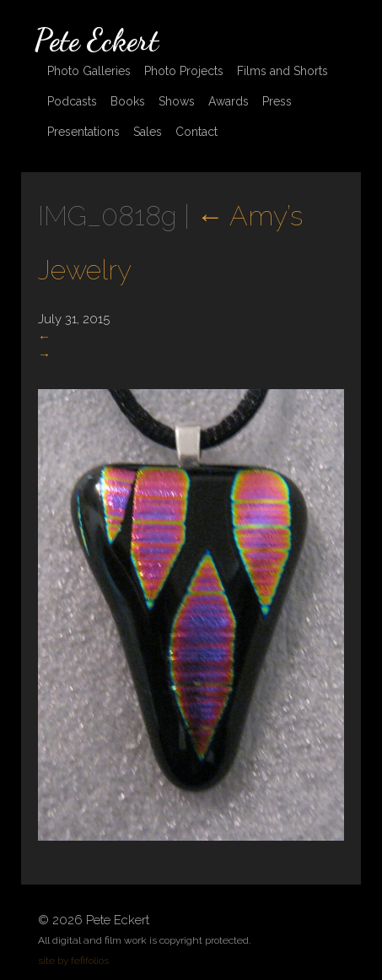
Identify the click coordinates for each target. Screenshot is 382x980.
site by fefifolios (73, 961)
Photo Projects (184, 71)
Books (128, 101)
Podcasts (72, 101)
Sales (148, 132)
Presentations (83, 132)
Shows (177, 101)
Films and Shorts (282, 71)
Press (277, 101)
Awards (229, 101)
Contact (196, 132)
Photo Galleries (89, 71)
